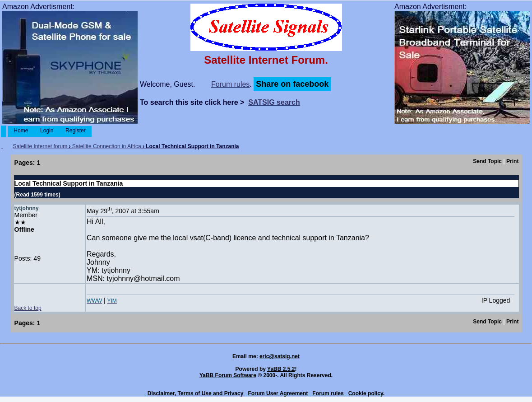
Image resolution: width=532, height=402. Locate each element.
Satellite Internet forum (40, 146)
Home (21, 131)
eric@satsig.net (280, 356)
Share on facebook (292, 84)
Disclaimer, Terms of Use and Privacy (196, 393)
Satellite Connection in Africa (107, 146)
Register (76, 131)
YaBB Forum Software (228, 375)
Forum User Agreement (278, 393)
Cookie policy (366, 393)
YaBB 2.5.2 (281, 369)
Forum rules (230, 84)
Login (47, 131)
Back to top (28, 308)
